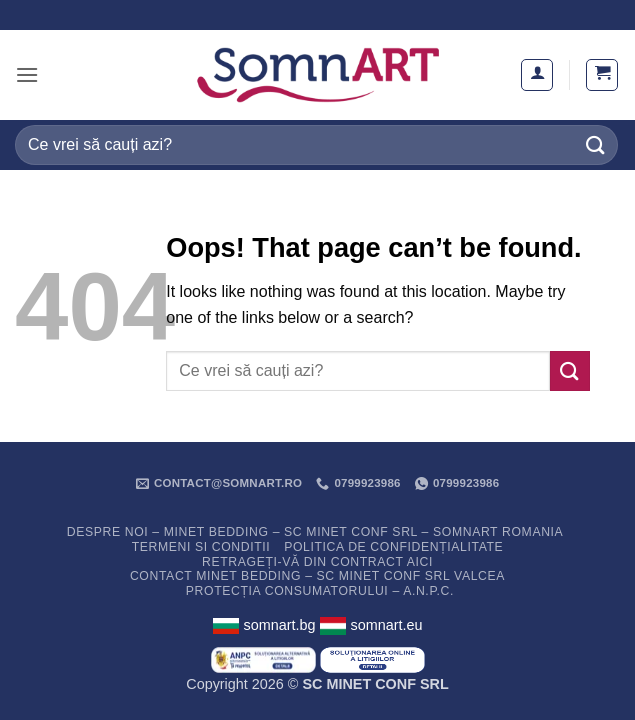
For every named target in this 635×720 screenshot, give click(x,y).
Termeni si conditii (201, 547)
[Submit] (596, 144)
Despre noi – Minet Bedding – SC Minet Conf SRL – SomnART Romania (315, 532)
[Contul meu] (537, 75)
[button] (27, 74)
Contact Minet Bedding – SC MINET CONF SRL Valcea (317, 576)
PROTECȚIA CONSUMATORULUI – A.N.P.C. (320, 591)
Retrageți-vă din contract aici (317, 562)
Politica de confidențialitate (393, 547)
